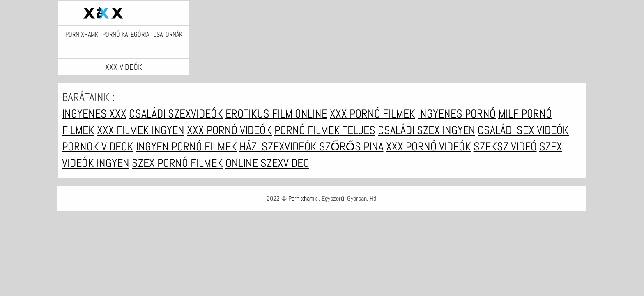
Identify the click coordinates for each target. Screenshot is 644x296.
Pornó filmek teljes (325, 130)
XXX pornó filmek (373, 114)
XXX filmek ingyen (141, 130)
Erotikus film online (276, 114)
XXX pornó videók (229, 130)
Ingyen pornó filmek (186, 147)
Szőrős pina (351, 147)
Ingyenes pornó (457, 114)
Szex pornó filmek (177, 163)
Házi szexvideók (279, 147)
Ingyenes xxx (94, 114)
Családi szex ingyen (427, 130)
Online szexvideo (267, 163)
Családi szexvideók (176, 114)
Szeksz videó (505, 147)
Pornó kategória (126, 35)
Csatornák (168, 35)
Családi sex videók (523, 130)
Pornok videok (98, 147)
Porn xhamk (82, 35)
